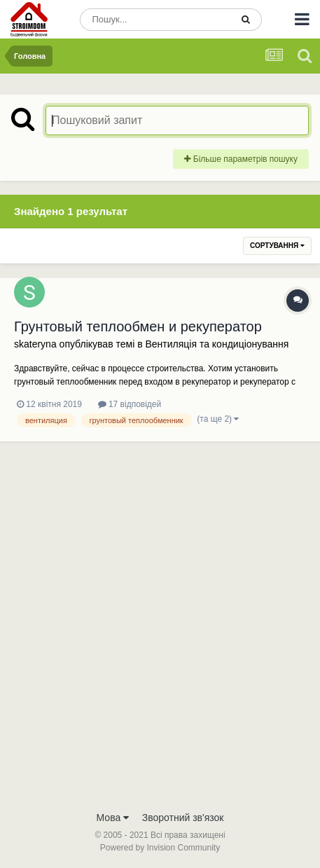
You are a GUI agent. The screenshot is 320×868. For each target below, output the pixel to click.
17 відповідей (130, 404)
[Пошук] (155, 20)
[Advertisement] (160, 636)
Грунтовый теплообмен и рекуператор (138, 326)
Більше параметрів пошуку (241, 159)
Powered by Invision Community (160, 848)
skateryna (35, 344)
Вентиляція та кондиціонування (217, 344)
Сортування (277, 246)
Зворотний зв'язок (183, 818)
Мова (113, 818)
